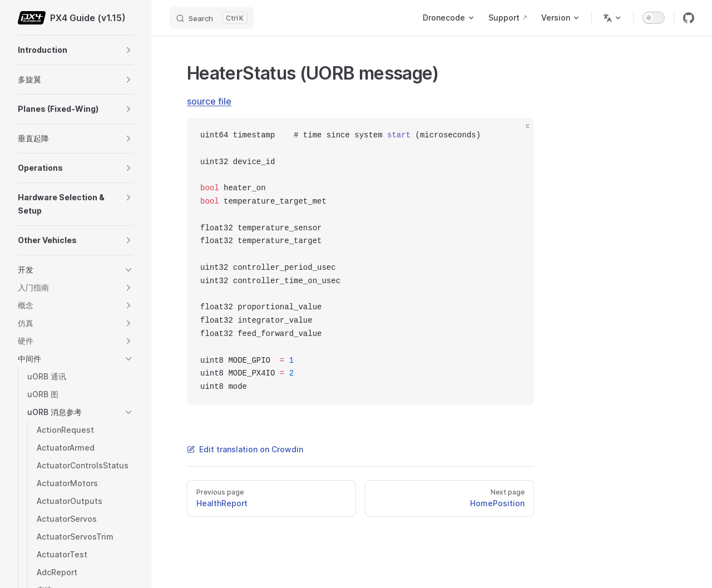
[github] (689, 18)
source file (209, 101)
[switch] (654, 18)
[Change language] (612, 18)
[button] (128, 50)
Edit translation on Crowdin (245, 449)
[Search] (211, 18)
